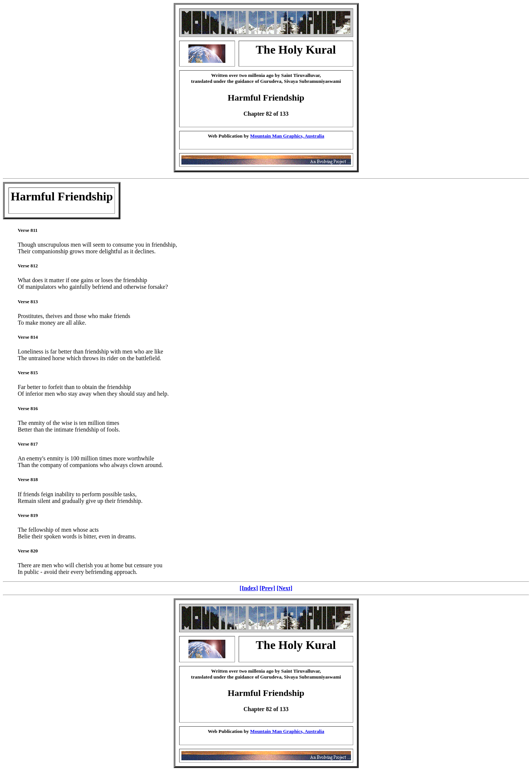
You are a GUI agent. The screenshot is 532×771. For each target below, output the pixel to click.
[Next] (285, 588)
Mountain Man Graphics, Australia (287, 136)
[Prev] (267, 588)
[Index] (249, 588)
